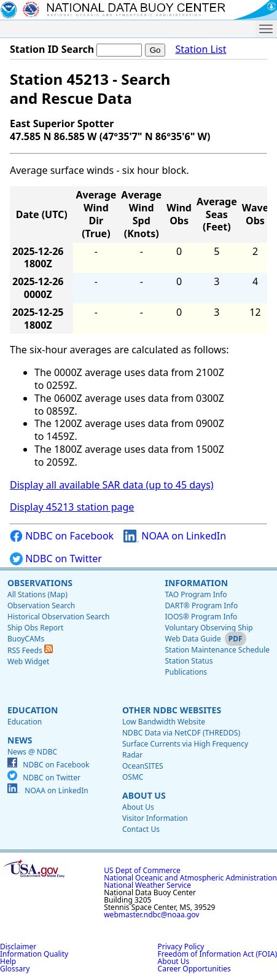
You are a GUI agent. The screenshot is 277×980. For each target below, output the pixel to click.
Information (196, 583)
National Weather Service (147, 885)
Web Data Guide (193, 639)
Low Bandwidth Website (164, 722)
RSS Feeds (30, 650)
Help (8, 961)
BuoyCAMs (26, 639)
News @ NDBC (32, 752)
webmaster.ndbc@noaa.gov (151, 915)
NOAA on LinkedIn (175, 536)
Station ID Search (52, 49)
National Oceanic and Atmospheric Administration (190, 878)
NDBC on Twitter (56, 559)
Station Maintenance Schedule (217, 650)
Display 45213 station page (72, 507)
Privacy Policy (181, 947)
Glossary (15, 969)
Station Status (189, 661)
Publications (186, 672)
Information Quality (34, 954)
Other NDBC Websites (172, 710)
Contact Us (141, 829)
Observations (40, 583)
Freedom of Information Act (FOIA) (217, 954)
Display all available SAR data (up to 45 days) (112, 485)
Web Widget (28, 661)
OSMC (133, 777)
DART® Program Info (201, 606)
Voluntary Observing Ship (209, 628)
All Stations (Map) (37, 594)
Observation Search (41, 606)
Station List (201, 49)
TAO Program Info (196, 594)
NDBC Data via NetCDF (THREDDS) (181, 733)
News (20, 740)
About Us (144, 795)
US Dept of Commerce (142, 870)
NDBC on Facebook (62, 536)
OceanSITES (143, 766)
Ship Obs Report (35, 628)
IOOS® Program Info (201, 617)
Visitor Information (155, 818)
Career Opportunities (194, 969)
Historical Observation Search (58, 617)
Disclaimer (18, 947)
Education (33, 710)
